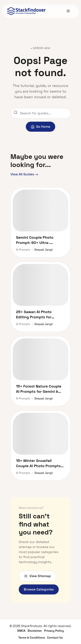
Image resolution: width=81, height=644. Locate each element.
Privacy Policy (54, 631)
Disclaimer (35, 631)
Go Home (41, 127)
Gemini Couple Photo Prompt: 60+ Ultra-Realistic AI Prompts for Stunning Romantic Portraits (37, 240)
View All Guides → (24, 174)
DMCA (21, 631)
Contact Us (55, 638)
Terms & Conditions (32, 638)
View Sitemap (37, 576)
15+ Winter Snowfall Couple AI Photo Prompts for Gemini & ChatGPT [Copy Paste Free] (38, 463)
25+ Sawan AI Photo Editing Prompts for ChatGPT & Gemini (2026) (38, 314)
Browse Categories (39, 589)
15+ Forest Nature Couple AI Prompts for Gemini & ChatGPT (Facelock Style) (39, 389)
